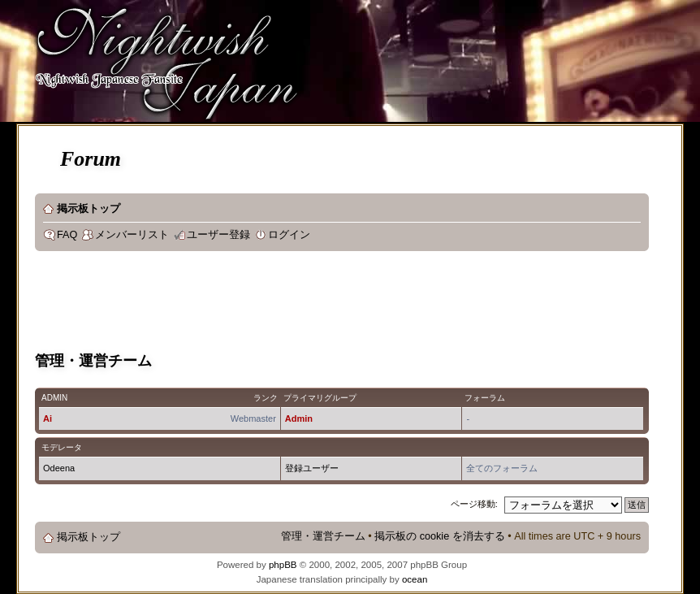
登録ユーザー (312, 468)
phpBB (283, 565)
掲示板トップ (89, 209)
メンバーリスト (132, 235)
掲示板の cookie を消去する (440, 536)
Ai (48, 418)
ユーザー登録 (218, 235)
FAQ (67, 235)
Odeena (59, 468)
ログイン (289, 235)
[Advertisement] (331, 304)
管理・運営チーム (323, 536)
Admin (299, 418)
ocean (415, 579)
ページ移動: (474, 504)
